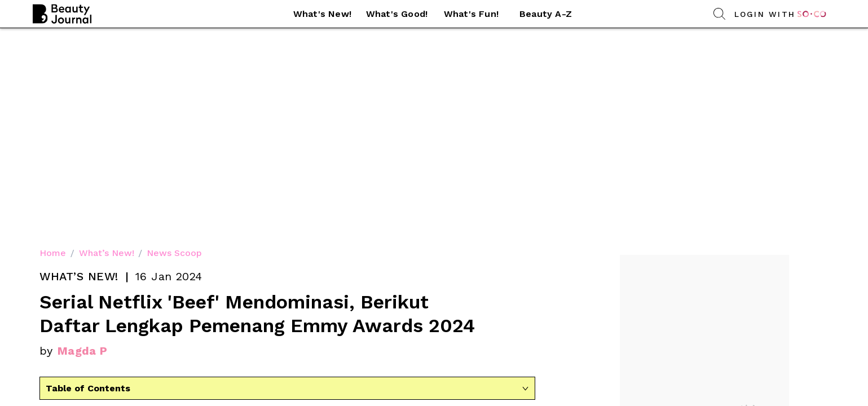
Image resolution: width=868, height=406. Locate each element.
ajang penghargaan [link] (226, 215)
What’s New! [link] (107, 50)
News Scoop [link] (174, 50)
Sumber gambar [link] (288, 351)
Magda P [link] (83, 148)
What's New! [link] (322, 14)
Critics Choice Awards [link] (162, 230)
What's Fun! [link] (471, 14)
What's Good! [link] (397, 14)
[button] (323, 14)
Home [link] (53, 50)
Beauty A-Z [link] (546, 14)
